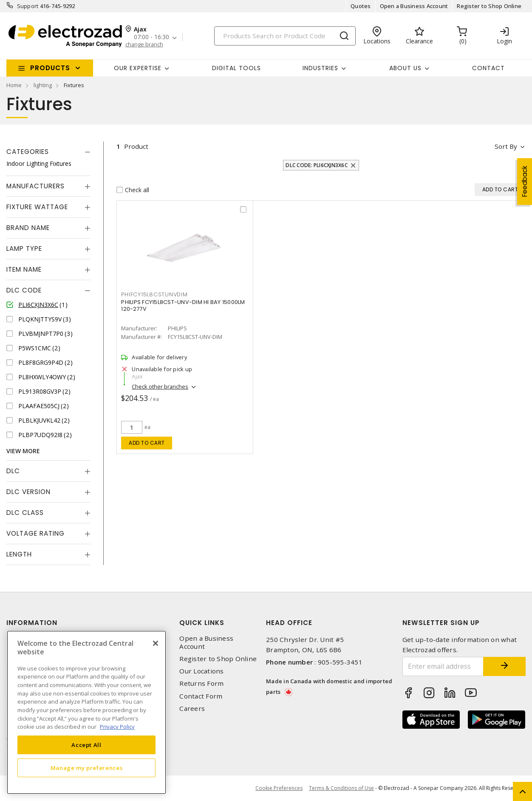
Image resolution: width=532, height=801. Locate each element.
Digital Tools (236, 68)
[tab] (48, 152)
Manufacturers (35, 186)
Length (19, 554)
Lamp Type (24, 249)
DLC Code (24, 290)
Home (14, 85)
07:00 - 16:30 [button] (151, 37)
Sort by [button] (506, 146)
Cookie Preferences (279, 788)
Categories (28, 152)
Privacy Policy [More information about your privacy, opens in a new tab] (117, 727)
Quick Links (202, 623)
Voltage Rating (35, 533)
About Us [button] (405, 68)
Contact (488, 68)
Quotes (361, 6)
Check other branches (160, 386)
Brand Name (28, 228)
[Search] (285, 36)
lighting (43, 85)
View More (23, 451)
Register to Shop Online (489, 6)
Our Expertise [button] (138, 68)
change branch (144, 44)
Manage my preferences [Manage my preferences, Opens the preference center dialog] (87, 768)
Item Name (24, 269)
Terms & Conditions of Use (341, 788)
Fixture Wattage (37, 207)
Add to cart (147, 443)
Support (28, 6)
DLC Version (28, 492)
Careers (192, 709)
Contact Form (201, 696)
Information (32, 623)
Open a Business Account (414, 6)
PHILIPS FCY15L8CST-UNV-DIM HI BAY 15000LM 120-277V (183, 305)
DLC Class (25, 513)
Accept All (86, 745)
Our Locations (201, 671)
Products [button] (50, 68)
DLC (13, 471)
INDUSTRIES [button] (320, 68)
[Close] (156, 643)
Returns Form (201, 683)
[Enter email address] (443, 666)
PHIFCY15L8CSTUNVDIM (154, 294)
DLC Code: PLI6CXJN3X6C (317, 165)
